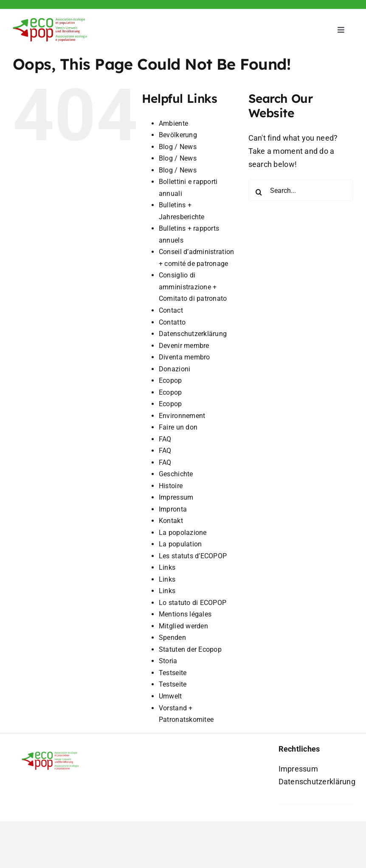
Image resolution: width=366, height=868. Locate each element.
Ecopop (170, 380)
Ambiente (173, 123)
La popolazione (183, 533)
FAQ (165, 439)
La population (180, 544)
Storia (168, 661)
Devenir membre (184, 346)
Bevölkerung (178, 135)
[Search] (259, 192)
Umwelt (170, 696)
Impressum (176, 497)
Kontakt (171, 521)
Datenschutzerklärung (193, 334)
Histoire (171, 486)
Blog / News (178, 147)
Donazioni (175, 369)
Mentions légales (185, 614)
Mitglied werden (183, 626)
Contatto (172, 322)
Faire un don (178, 427)
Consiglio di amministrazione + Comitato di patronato (193, 287)
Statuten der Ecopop (190, 649)
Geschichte (176, 474)
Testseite (173, 673)
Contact (171, 310)
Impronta (173, 509)
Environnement (182, 416)
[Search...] (301, 190)
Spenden (172, 638)
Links (167, 567)
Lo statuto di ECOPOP (193, 603)
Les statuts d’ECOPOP (193, 556)
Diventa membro (184, 357)
